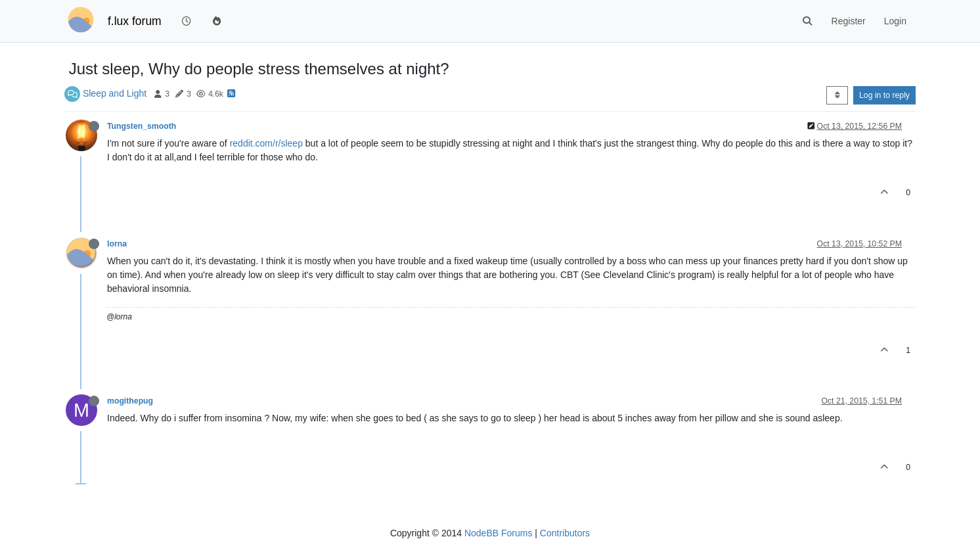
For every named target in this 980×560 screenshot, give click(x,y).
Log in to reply (884, 95)
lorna (117, 244)
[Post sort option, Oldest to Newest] (837, 95)
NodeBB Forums (498, 533)
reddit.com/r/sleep (266, 143)
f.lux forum (135, 21)
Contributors (565, 533)
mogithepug (130, 401)
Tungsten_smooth (142, 126)
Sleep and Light (115, 93)
